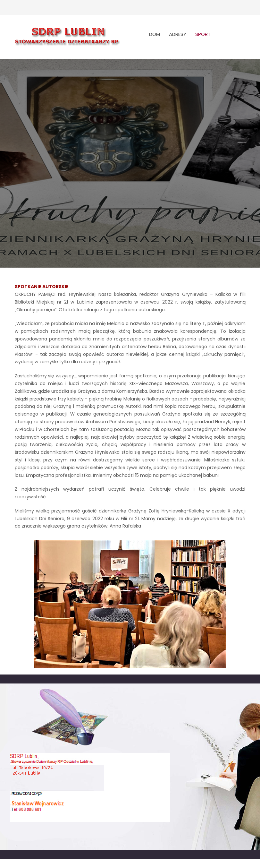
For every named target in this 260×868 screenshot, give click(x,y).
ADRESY (178, 34)
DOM (155, 34)
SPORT (203, 34)
